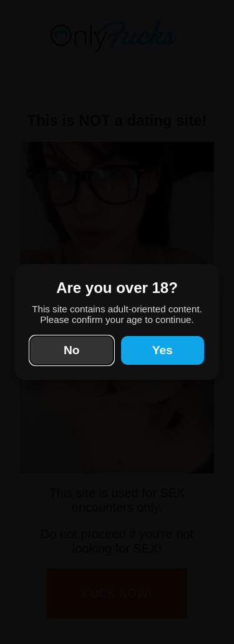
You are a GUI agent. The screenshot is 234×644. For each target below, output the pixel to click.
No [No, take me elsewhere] (72, 350)
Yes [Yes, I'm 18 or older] (163, 350)
